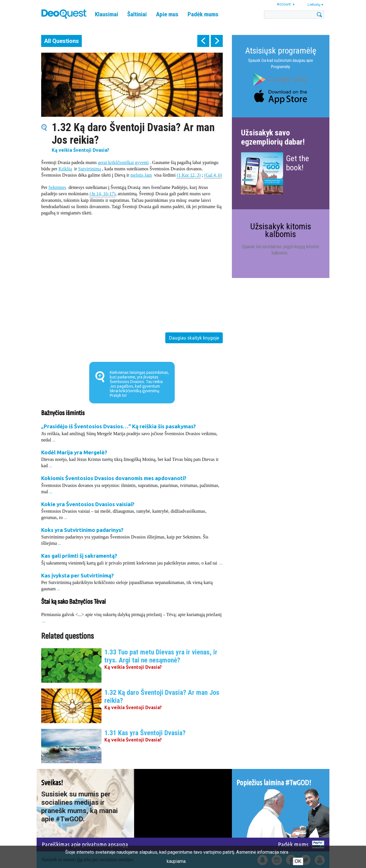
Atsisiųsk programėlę (281, 51)
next (217, 41)
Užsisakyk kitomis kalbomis (281, 230)
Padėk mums (203, 14)
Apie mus (167, 14)
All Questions (61, 41)
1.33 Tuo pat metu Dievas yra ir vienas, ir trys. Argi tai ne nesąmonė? (161, 656)
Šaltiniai (137, 14)
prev (203, 41)
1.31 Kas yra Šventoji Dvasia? (145, 733)
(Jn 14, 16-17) (102, 193)
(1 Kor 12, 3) (189, 175)
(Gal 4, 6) (213, 175)
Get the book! (298, 163)
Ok (298, 861)
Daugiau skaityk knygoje (194, 338)
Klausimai (107, 14)
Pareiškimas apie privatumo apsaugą (85, 844)
